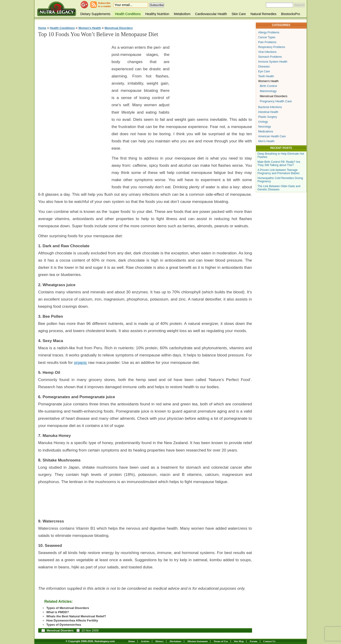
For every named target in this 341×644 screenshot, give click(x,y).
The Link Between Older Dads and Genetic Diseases (279, 188)
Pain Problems (267, 42)
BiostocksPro (290, 14)
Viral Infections (267, 52)
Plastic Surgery (268, 117)
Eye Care (264, 71)
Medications (266, 131)
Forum (253, 641)
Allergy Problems (269, 32)
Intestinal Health (268, 112)
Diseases (264, 67)
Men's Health (266, 141)
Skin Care (239, 14)
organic (81, 362)
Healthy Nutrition (157, 14)
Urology (263, 122)
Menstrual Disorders (119, 28)
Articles (145, 641)
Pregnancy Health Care (276, 101)
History (159, 641)
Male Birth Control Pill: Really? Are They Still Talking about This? (279, 163)
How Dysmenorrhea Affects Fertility (72, 620)
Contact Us (269, 641)
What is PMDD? (58, 612)
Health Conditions (128, 14)
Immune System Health (273, 62)
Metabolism (182, 14)
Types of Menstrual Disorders (68, 608)
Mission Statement (197, 641)
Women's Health (90, 28)
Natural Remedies (263, 14)
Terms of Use (221, 641)
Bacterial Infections (270, 107)
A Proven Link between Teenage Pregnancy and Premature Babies (279, 172)
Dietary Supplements (95, 14)
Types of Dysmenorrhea (64, 625)
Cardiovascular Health (211, 14)
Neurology (265, 127)
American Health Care (272, 136)
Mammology (268, 91)
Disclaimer (175, 641)
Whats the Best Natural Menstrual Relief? (76, 616)
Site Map (239, 641)
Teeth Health (266, 76)
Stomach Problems (270, 57)
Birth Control (268, 86)
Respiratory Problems (272, 47)
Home (42, 28)
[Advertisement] (73, 112)
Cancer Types (267, 37)
